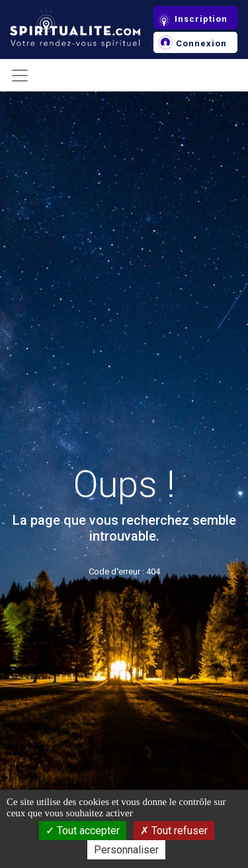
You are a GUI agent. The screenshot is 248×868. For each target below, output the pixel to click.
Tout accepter (83, 831)
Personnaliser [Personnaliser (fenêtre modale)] (126, 850)
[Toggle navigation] (20, 76)
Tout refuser (174, 831)
